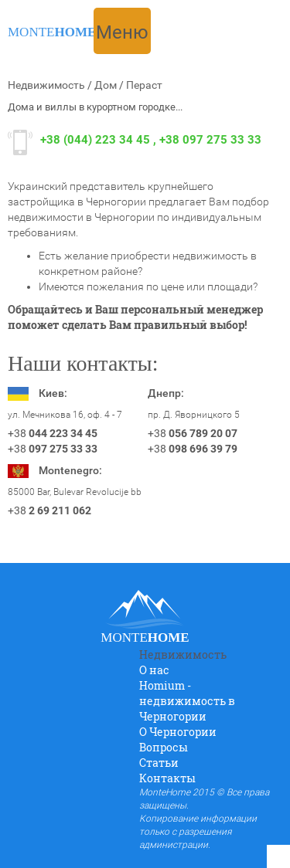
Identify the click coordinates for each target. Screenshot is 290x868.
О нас (154, 670)
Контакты (167, 778)
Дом (106, 85)
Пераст (144, 85)
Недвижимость (46, 85)
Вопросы (164, 747)
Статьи (159, 763)
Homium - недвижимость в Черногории (187, 701)
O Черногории (178, 732)
